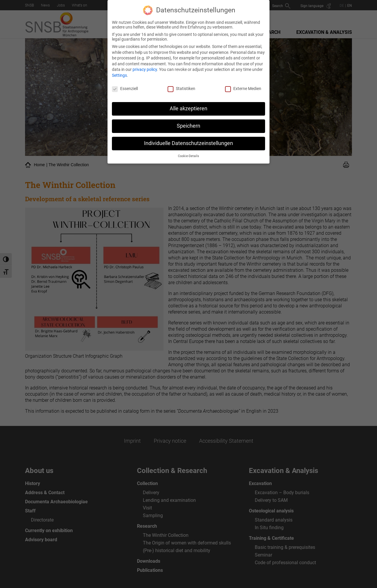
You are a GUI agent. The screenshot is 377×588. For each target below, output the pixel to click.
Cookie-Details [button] (188, 155)
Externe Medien (243, 87)
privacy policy (145, 68)
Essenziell (125, 87)
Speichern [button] (188, 125)
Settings (119, 74)
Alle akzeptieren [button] (188, 107)
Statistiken (181, 87)
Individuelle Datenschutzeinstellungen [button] (188, 142)
